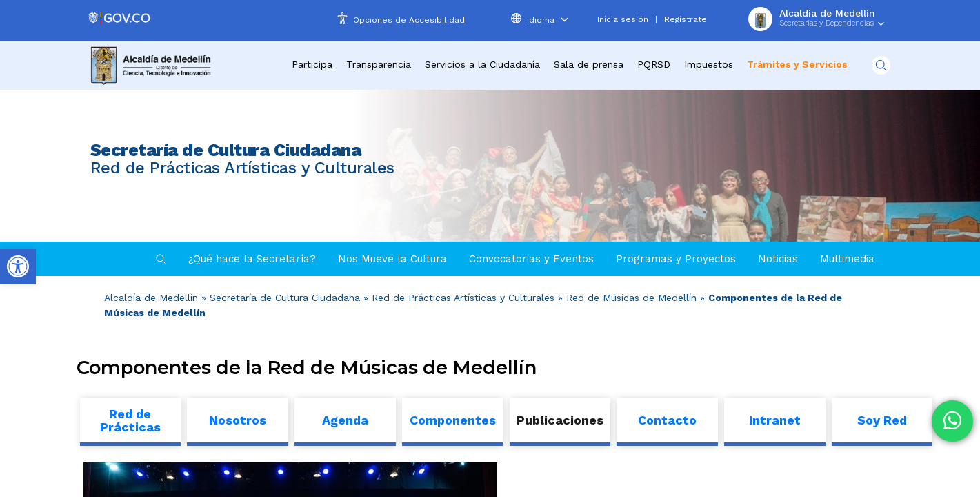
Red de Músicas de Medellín (631, 298)
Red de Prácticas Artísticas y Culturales (463, 298)
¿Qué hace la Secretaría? (252, 259)
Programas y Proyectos (676, 259)
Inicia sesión (623, 19)
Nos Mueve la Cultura (392, 259)
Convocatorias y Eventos (531, 259)
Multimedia (847, 259)
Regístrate (686, 19)
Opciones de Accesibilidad (409, 20)
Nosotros (238, 420)
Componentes (453, 420)
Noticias (778, 259)
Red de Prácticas (130, 420)
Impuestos (709, 64)
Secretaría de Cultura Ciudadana (285, 298)
